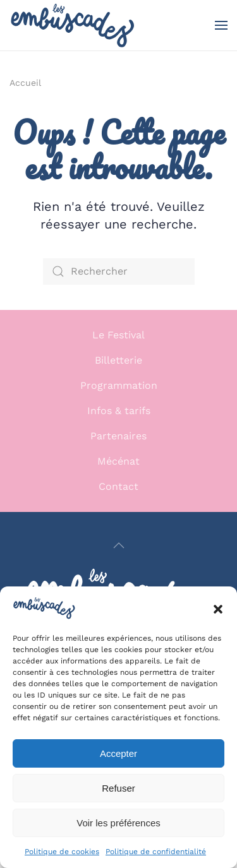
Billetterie (118, 360)
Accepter (118, 753)
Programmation (119, 385)
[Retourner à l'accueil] (73, 25)
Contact (118, 486)
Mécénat (118, 461)
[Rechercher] (119, 271)
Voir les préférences (118, 823)
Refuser (118, 788)
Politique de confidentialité (156, 852)
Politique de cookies (62, 852)
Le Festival (118, 335)
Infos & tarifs (119, 411)
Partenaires (118, 436)
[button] (218, 608)
